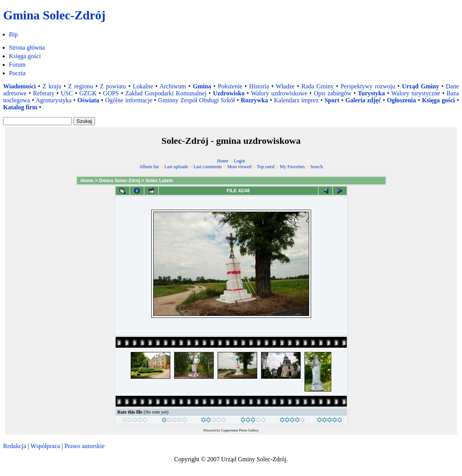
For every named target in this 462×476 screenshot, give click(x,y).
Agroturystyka (54, 100)
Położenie (230, 86)
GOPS (111, 93)
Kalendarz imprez (296, 100)
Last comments (208, 167)
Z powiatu (113, 86)
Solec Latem (159, 181)
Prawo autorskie (85, 446)
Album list (149, 167)
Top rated (266, 167)
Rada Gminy (318, 86)
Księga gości (25, 56)
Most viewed (239, 167)
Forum (17, 65)
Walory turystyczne (416, 93)
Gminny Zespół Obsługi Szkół (197, 100)
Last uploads (176, 167)
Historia (259, 86)
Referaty (44, 93)
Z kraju (52, 86)
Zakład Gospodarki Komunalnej (166, 93)
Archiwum (173, 86)
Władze (285, 86)
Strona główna (27, 47)
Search (317, 167)
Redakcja (15, 446)
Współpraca (45, 446)
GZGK (88, 93)
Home (223, 161)
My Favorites (292, 167)
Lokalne (143, 86)
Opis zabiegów (333, 93)
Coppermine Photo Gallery (240, 430)
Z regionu (81, 86)
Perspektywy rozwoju (368, 86)
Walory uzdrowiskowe (279, 93)
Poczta (17, 73)
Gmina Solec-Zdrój (120, 181)
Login (240, 161)
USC (67, 93)
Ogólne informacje (129, 100)
